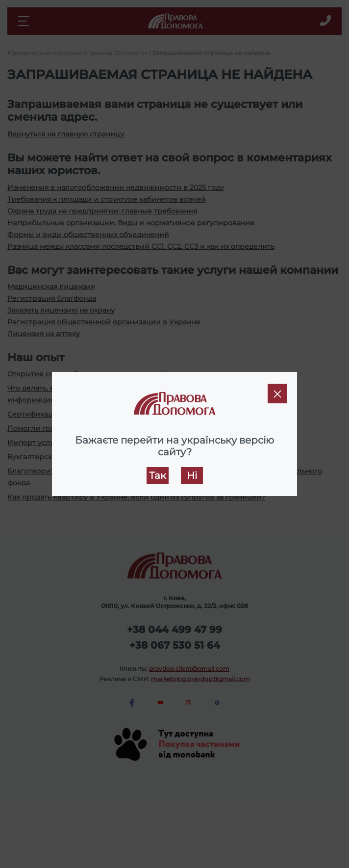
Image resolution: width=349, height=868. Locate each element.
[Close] (277, 394)
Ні (192, 475)
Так (158, 475)
